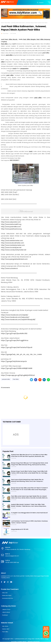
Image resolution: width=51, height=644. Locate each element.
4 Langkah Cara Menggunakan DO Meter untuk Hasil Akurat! (29, 513)
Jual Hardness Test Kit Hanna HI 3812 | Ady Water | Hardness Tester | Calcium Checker (29, 522)
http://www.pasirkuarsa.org (11, 229)
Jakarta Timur (6, 609)
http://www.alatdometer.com (12, 241)
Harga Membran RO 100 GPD (20, 529)
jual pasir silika (6, 379)
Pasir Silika (7, 23)
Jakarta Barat (6, 612)
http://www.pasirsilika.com (11, 227)
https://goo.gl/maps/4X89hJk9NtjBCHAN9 (17, 368)
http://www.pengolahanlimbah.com (14, 259)
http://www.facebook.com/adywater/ (15, 317)
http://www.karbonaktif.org (11, 224)
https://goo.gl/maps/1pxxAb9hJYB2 (14, 333)
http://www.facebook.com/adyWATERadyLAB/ (18, 320)
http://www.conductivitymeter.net (14, 250)
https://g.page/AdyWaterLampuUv (14, 361)
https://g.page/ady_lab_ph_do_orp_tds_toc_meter (21, 354)
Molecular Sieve (7, 595)
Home (2, 23)
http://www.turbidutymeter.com (13, 245)
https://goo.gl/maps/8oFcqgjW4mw (15, 340)
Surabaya (5, 615)
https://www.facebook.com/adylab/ (15, 315)
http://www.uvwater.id (9, 268)
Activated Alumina (8, 598)
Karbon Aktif (6, 629)
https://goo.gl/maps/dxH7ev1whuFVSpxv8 (17, 347)
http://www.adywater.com (11, 222)
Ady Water (6, 33)
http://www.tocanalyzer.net (11, 247)
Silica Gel (5, 593)
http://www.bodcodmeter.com (12, 243)
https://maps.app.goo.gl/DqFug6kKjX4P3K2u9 (18, 375)
